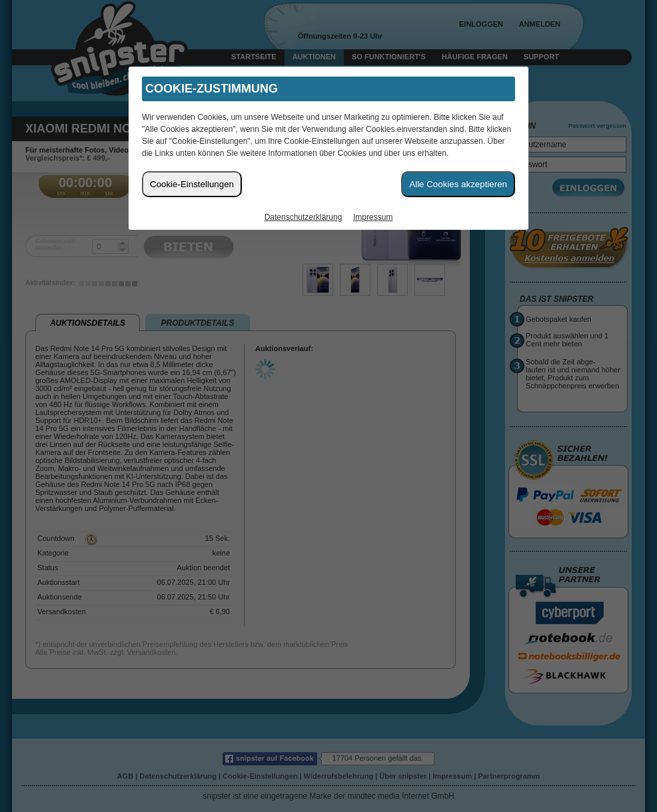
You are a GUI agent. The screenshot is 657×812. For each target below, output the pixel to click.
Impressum (373, 217)
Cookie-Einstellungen (192, 184)
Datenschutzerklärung (304, 217)
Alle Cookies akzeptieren (458, 184)
